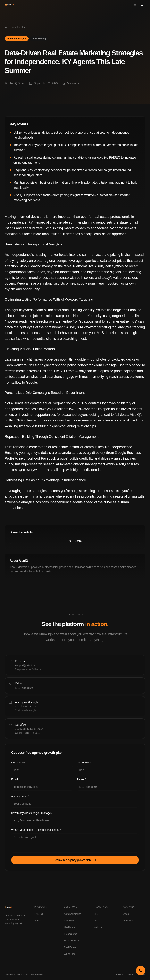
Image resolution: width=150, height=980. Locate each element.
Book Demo (129, 921)
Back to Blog (16, 27)
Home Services (72, 941)
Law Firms (69, 921)
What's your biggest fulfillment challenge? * (36, 830)
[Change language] (135, 5)
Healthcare (70, 927)
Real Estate (70, 947)
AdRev (38, 921)
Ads (96, 921)
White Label (70, 954)
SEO (96, 914)
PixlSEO (39, 914)
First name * (18, 763)
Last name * (84, 763)
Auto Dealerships (73, 914)
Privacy (120, 974)
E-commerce (71, 934)
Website (98, 927)
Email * (15, 779)
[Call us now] (141, 971)
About (126, 914)
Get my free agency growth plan (75, 860)
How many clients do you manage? (32, 813)
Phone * (81, 779)
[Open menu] (142, 5)
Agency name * (20, 796)
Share (75, 541)
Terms (130, 974)
